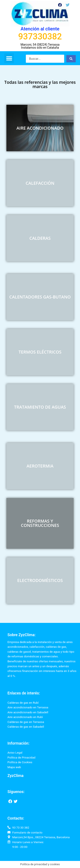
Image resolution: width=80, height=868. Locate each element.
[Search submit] (71, 59)
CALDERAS (40, 238)
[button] (9, 58)
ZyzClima (15, 776)
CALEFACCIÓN (40, 183)
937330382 (40, 37)
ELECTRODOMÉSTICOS (40, 580)
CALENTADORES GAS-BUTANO (40, 297)
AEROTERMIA (40, 466)
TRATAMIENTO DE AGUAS (40, 407)
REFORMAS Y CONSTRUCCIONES (40, 523)
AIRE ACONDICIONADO (40, 128)
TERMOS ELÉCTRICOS (40, 352)
